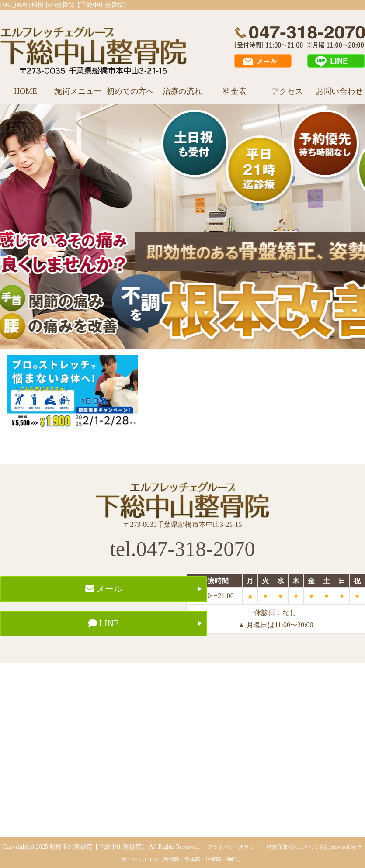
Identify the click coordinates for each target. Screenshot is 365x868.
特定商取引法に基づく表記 (298, 847)
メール (104, 589)
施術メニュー (78, 91)
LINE (104, 623)
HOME (26, 91)
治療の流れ (182, 91)
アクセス (287, 91)
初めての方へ (130, 91)
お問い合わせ (339, 91)
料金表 (235, 91)
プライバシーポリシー (233, 847)
